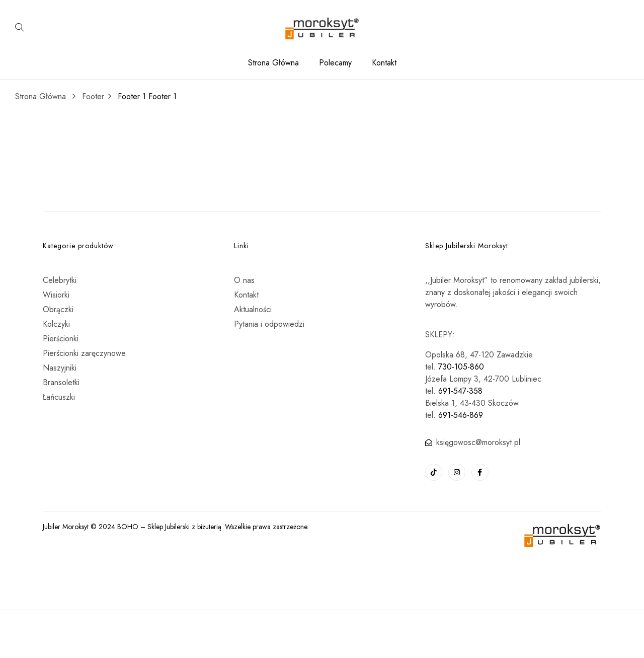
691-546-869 (461, 415)
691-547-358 (460, 391)
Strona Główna (41, 96)
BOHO (128, 527)
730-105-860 (461, 367)
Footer (93, 96)
